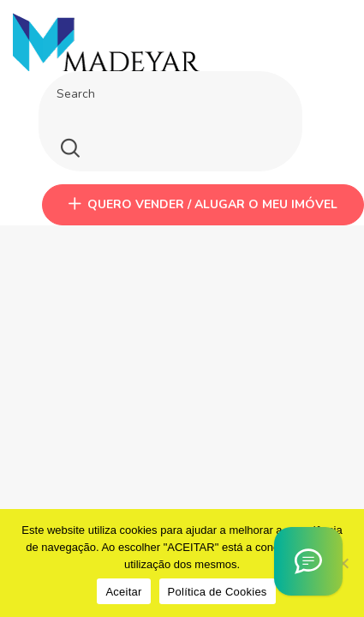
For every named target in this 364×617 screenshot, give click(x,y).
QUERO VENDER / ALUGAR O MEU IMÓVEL (203, 205)
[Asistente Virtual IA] (308, 561)
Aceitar (123, 592)
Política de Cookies (218, 592)
